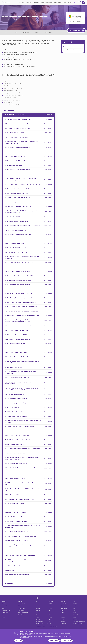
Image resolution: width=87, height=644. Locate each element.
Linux (38, 615)
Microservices (52, 615)
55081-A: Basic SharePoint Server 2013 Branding (18, 161)
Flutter (75, 608)
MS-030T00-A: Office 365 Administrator (16, 513)
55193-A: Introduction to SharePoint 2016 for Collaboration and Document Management (22, 362)
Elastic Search (64, 608)
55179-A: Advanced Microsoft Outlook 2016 (17, 348)
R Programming (40, 622)
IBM (74, 611)
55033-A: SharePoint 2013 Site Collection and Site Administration (22, 311)
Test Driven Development (79, 622)
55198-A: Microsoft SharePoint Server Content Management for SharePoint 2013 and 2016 (22, 458)
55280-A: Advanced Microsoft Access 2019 (16, 152)
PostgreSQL (64, 602)
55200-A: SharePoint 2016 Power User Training (17, 170)
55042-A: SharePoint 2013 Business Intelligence (18, 339)
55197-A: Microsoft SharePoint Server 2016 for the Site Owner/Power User (23, 490)
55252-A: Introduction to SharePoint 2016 (16, 230)
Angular (75, 617)
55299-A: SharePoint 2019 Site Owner (15, 478)
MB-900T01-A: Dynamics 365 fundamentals (16, 541)
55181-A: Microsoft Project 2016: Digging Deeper (18, 280)
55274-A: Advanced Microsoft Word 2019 (16, 352)
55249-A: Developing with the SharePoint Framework (19, 202)
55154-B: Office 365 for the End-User (15, 517)
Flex (62, 626)
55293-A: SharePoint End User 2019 (14, 394)
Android (51, 624)
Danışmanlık (36, 3)
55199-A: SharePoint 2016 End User (14, 367)
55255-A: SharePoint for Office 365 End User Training (19, 263)
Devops (38, 608)
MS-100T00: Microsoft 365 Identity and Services (18, 436)
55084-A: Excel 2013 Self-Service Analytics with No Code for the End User (23, 469)
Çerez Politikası (22, 615)
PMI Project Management (42, 624)
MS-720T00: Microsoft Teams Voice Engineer (17, 412)
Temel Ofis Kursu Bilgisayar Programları (15, 566)
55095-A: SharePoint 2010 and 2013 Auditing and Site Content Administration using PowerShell (22, 179)
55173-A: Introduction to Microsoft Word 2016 (17, 189)
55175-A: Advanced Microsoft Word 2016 (16, 453)
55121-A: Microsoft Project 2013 (13, 165)
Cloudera (63, 606)
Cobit (75, 606)
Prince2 (38, 619)
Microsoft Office (14, 20)
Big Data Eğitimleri (78, 624)
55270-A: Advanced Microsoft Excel (14, 474)
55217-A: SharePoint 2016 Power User (15, 504)
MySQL (50, 604)
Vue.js (50, 619)
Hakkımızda (21, 602)
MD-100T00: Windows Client (13, 407)
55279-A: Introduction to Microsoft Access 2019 (18, 207)
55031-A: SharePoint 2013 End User (14, 495)
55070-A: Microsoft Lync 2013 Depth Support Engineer (19, 499)
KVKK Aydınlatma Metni (23, 613)
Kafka (62, 613)
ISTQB (38, 613)
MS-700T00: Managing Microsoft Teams (16, 521)
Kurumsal (22, 3)
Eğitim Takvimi (58, 3)
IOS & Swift (64, 624)
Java (74, 602)
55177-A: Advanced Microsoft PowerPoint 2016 (17, 120)
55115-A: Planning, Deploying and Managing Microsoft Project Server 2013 (23, 484)
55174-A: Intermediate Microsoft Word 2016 (16, 193)
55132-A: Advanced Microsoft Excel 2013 (16, 335)
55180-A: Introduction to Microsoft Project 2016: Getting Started (22, 226)
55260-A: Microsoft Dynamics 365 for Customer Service (20, 555)
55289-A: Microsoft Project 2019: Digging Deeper (18, 357)
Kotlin (75, 613)
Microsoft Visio (9, 579)
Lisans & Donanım (6, 611)
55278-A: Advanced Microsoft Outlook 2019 (17, 330)
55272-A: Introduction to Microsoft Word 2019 (17, 271)
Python (63, 619)
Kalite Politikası (22, 608)
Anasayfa (4, 602)
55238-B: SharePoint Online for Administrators (17, 137)
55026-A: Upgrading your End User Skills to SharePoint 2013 (21, 307)
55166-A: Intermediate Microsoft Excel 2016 (17, 344)
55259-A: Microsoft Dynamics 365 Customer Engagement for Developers (21, 546)
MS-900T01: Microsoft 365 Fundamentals (16, 416)
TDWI (62, 611)
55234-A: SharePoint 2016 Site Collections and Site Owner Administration (20, 373)
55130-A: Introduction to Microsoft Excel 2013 (17, 285)
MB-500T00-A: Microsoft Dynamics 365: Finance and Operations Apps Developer (22, 561)
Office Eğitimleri (9, 584)
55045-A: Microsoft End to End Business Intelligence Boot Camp (22, 316)
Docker (50, 608)
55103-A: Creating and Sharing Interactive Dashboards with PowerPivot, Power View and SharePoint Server (20, 321)
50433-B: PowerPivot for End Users (14, 243)
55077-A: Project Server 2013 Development (16, 252)
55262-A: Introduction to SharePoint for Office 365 (18, 326)
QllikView (75, 619)
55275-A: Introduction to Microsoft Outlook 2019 (18, 235)
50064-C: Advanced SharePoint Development (17, 378)
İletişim (69, 3)
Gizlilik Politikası (22, 611)
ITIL (50, 613)
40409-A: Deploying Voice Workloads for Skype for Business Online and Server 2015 (23, 527)
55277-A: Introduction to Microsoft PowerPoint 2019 (19, 148)
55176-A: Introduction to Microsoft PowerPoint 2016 (19, 276)
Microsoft (7, 20)
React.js (63, 617)
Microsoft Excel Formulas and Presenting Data (17, 575)
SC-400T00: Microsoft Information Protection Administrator (21, 431)
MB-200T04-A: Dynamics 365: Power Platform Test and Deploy (22, 551)
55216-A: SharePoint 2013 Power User (15, 133)
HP (49, 611)
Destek (65, 3)
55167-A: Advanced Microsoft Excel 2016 (16, 399)
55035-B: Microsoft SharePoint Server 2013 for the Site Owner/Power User (20, 383)
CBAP (50, 606)
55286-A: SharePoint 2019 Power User (15, 156)
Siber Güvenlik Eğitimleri (42, 626)
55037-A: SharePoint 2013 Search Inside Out (17, 248)
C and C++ (63, 604)
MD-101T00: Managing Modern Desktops (16, 403)
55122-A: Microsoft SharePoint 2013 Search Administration (20, 302)
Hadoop (38, 611)
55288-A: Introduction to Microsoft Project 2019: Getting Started (22, 449)
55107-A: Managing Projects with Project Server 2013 (19, 298)
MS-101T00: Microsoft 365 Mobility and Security (18, 440)
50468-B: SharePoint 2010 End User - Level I (17, 217)
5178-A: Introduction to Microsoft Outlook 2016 (18, 198)
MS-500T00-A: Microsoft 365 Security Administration (19, 427)
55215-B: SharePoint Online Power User (15, 444)
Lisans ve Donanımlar (47, 3)
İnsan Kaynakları (22, 604)
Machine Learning (53, 626)
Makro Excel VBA (9, 570)
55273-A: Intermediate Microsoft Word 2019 (17, 464)
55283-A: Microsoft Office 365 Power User (16, 532)
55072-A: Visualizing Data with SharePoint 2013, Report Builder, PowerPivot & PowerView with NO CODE (22, 389)
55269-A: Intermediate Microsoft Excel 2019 (17, 124)
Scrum (38, 606)
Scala (50, 622)
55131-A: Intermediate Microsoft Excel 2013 (16, 289)
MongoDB (76, 615)
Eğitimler (29, 3)
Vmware (38, 617)
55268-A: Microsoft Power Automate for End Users (18, 508)
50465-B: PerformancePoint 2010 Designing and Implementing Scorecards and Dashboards (22, 212)
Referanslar (21, 606)
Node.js (50, 617)
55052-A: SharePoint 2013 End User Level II (16, 221)
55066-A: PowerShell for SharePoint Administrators (19, 294)
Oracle (38, 602)
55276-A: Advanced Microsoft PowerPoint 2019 (18, 128)
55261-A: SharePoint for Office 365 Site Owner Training (19, 267)
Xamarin (63, 622)
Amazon (38, 604)
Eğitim (3, 608)
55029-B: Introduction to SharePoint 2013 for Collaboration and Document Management (22, 142)
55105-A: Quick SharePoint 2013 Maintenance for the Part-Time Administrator (22, 257)
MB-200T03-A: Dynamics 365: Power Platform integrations (20, 536)
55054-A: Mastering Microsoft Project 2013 (16, 239)
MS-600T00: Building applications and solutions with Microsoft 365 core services (23, 421)
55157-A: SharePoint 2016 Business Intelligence (17, 174)
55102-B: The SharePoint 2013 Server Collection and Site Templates (23, 184)
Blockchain (76, 604)
